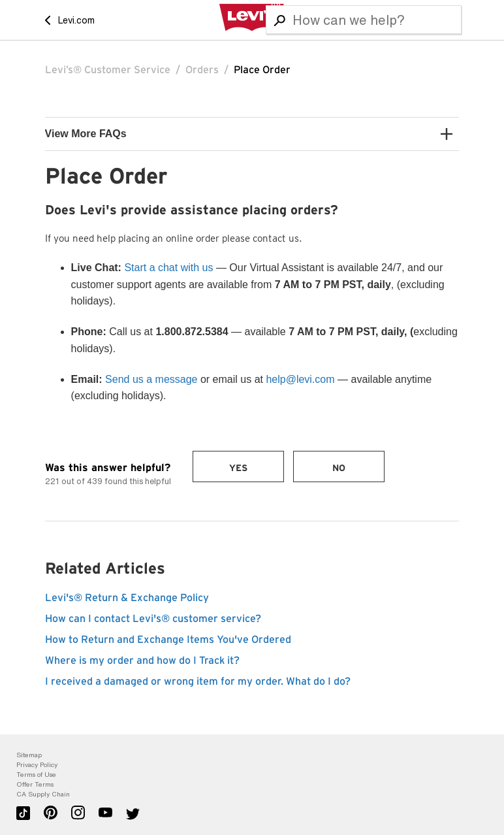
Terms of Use (36, 775)
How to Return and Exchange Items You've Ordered (168, 640)
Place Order (262, 70)
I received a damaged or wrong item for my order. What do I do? (198, 681)
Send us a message (151, 379)
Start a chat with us (168, 268)
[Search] (364, 20)
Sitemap (29, 755)
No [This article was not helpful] (339, 468)
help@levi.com (300, 379)
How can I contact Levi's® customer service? (153, 619)
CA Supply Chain (43, 794)
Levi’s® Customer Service (108, 70)
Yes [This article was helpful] (238, 468)
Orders (202, 70)
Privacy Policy (37, 765)
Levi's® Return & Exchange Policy (127, 598)
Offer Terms (35, 784)
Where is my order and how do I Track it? (142, 661)
